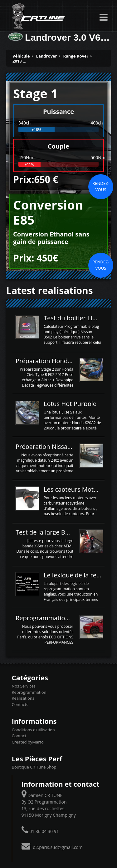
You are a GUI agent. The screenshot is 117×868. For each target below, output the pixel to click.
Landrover (47, 56)
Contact (19, 736)
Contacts (20, 704)
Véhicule (21, 56)
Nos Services (24, 686)
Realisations (23, 698)
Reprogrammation (29, 692)
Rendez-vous (101, 186)
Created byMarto (28, 742)
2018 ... (19, 61)
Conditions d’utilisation (33, 730)
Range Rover (76, 56)
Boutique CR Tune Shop (34, 767)
